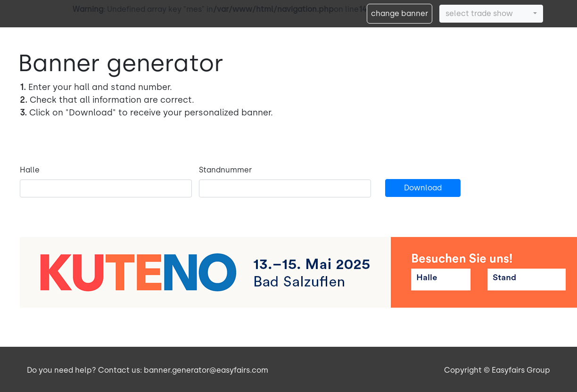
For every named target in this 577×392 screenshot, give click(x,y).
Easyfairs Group (521, 370)
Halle (30, 170)
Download (423, 188)
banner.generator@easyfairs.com (206, 370)
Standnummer (225, 170)
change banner (400, 13)
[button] (491, 14)
